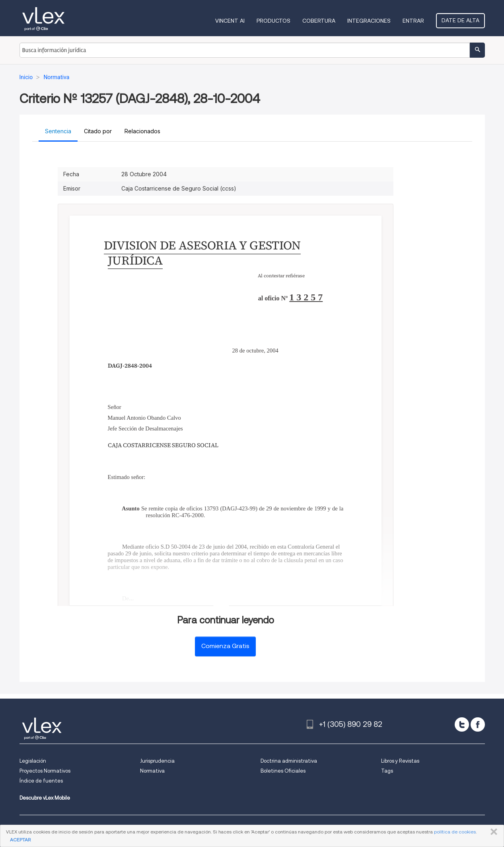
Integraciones (369, 21)
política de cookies (455, 832)
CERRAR (492, 832)
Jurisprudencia (157, 761)
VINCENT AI (230, 21)
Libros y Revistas (400, 761)
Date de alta (460, 20)
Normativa (152, 771)
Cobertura (319, 21)
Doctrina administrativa (289, 761)
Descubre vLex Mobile (45, 798)
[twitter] (462, 724)
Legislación (33, 761)
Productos (273, 21)
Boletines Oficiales (283, 771)
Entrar (413, 21)
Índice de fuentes (41, 781)
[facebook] (478, 724)
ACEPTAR (20, 840)
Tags (387, 771)
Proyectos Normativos (45, 771)
